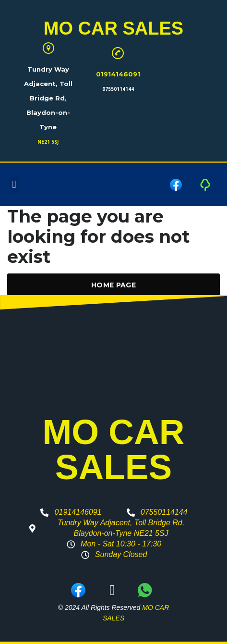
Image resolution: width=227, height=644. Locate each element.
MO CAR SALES (113, 28)
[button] (14, 185)
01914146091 (118, 74)
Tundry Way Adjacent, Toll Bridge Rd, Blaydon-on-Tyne (48, 98)
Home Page (113, 285)
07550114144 (118, 89)
